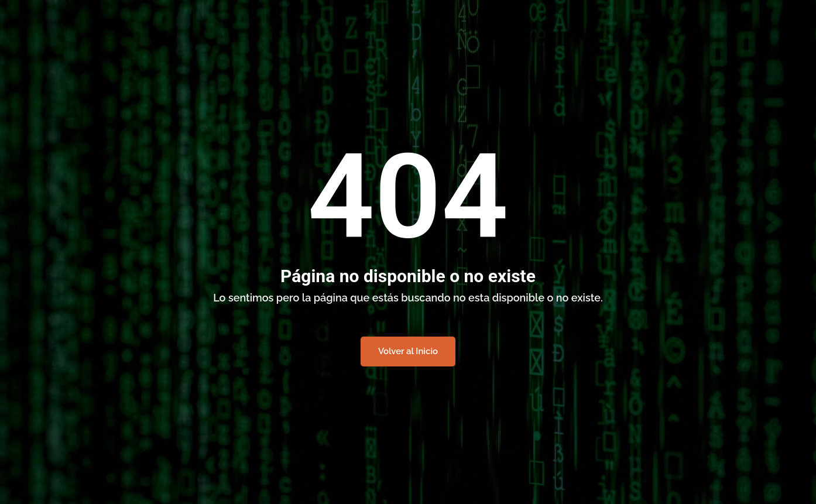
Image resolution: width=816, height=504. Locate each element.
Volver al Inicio (408, 351)
